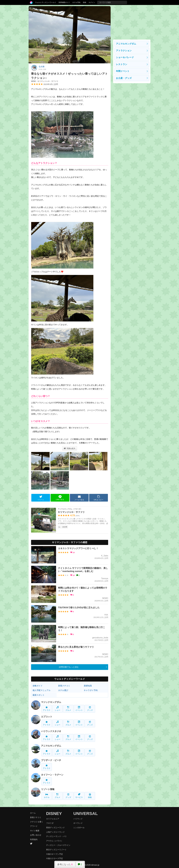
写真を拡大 (70, 448)
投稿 (85, 2)
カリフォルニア (53, 819)
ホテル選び (63, 690)
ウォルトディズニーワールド (46, 2)
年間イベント (123, 71)
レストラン (122, 64)
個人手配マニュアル (42, 690)
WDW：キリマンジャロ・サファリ (45, 81)
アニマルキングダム (51, 746)
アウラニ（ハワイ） (55, 841)
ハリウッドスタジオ (51, 731)
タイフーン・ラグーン (52, 775)
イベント (79, 709)
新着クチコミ (64, 686)
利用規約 (34, 839)
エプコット (47, 717)
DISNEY (54, 813)
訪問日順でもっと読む (69, 667)
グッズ (90, 709)
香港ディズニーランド (55, 828)
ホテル (47, 796)
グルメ (68, 709)
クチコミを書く (37, 822)
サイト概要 (35, 831)
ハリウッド (78, 819)
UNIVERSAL (86, 813)
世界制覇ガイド (64, 2)
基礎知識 (88, 686)
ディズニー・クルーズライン (58, 845)
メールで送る (79, 498)
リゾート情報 (48, 789)
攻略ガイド (38, 686)
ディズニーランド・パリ (56, 836)
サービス (79, 796)
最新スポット (39, 695)
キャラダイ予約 (91, 690)
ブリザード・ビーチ (51, 760)
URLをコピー (99, 498)
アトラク (47, 709)
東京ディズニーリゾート (56, 850)
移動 (90, 796)
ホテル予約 (76, 2)
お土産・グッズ (124, 78)
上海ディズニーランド (55, 832)
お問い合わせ (36, 835)
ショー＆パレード (125, 57)
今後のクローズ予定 (55, 858)
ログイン (92, 2)
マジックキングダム (51, 702)
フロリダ (50, 823)
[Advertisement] (132, 22)
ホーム (33, 813)
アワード (34, 826)
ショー (57, 709)
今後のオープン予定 (55, 854)
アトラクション (124, 51)
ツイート (41, 498)
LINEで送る (60, 498)
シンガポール (79, 828)
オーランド (78, 823)
